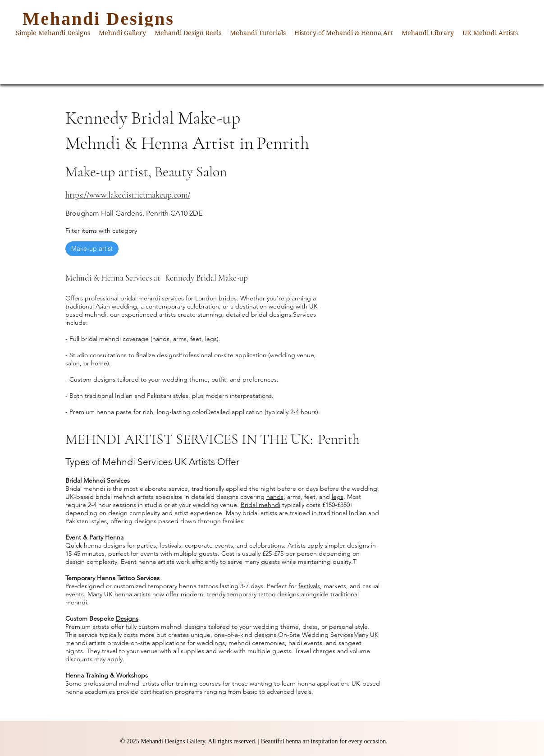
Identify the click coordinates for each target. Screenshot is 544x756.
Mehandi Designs (98, 19)
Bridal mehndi (261, 505)
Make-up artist (92, 248)
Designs (127, 618)
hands (275, 497)
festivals (309, 586)
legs (338, 497)
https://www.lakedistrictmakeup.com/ (128, 195)
